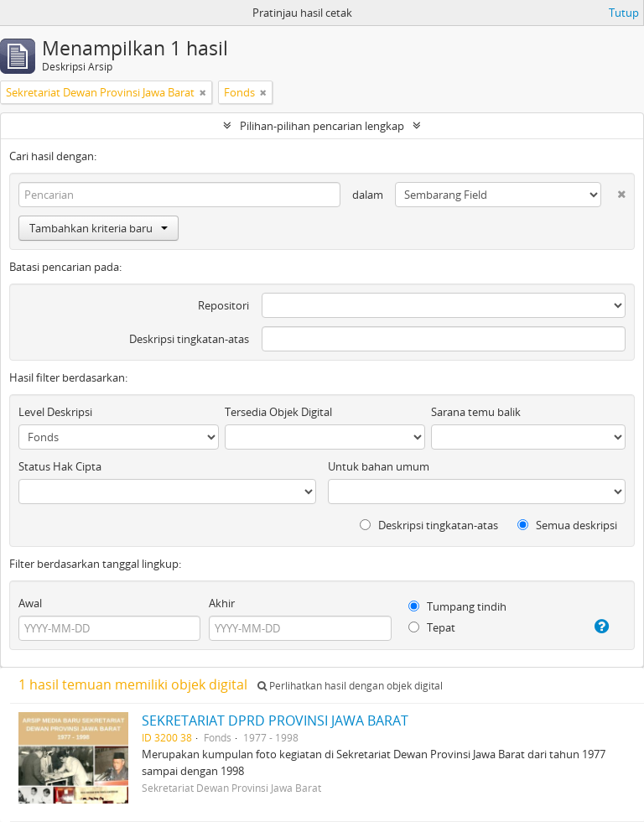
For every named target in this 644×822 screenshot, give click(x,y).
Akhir (222, 603)
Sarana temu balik (476, 412)
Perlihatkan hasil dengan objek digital (350, 686)
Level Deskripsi (55, 412)
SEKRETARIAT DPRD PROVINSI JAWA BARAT (275, 721)
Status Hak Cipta (60, 466)
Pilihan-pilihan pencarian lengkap (322, 126)
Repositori (223, 305)
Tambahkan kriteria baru (99, 228)
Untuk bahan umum (379, 466)
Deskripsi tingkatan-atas (189, 339)
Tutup (624, 13)
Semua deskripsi (567, 525)
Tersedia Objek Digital (278, 412)
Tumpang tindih (457, 606)
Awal (30, 603)
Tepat (432, 627)
